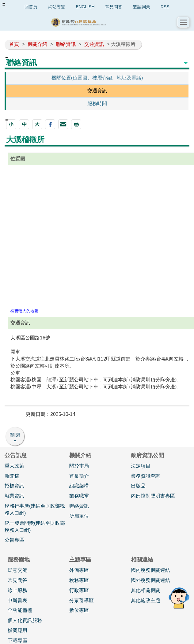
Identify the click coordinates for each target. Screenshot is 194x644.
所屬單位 (79, 516)
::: (3, 4)
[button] (183, 22)
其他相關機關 (146, 590)
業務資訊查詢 (146, 476)
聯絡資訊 (66, 44)
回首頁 (31, 7)
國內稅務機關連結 (150, 570)
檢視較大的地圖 (24, 311)
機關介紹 (37, 44)
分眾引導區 (82, 600)
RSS (165, 7)
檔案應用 (17, 630)
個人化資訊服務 (25, 620)
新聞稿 (12, 476)
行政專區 (79, 590)
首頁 (14, 44)
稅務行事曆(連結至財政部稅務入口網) (35, 509)
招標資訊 (14, 486)
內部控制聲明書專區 (153, 496)
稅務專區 (79, 580)
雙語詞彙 (142, 7)
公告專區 (14, 540)
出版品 (138, 486)
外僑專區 (79, 570)
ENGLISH (85, 7)
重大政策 (14, 466)
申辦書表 (17, 600)
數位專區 (79, 610)
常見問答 (114, 7)
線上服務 (17, 590)
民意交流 (17, 570)
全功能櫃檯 (20, 610)
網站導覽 (57, 7)
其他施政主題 (146, 600)
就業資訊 (14, 496)
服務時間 (97, 104)
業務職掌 (79, 496)
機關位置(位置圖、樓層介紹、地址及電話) (97, 78)
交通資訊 (94, 44)
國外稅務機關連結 (150, 580)
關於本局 (79, 466)
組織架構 (79, 486)
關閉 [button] (15, 435)
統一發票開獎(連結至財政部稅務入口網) (35, 527)
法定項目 (141, 466)
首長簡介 (79, 476)
